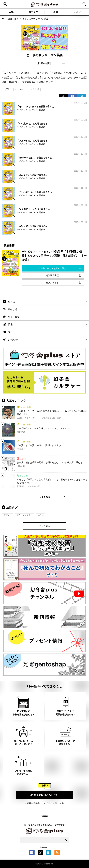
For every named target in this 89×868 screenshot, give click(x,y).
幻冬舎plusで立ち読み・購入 (52, 268)
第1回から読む (44, 63)
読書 (10, 324)
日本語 (36, 89)
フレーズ (21, 89)
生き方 (12, 302)
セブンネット (52, 283)
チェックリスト (25, 515)
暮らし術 (12, 309)
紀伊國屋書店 (52, 275)
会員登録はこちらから (44, 795)
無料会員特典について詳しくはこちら (45, 803)
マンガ (12, 332)
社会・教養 (13, 19)
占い (41, 515)
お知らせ (13, 340)
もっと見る (45, 497)
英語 (7, 89)
